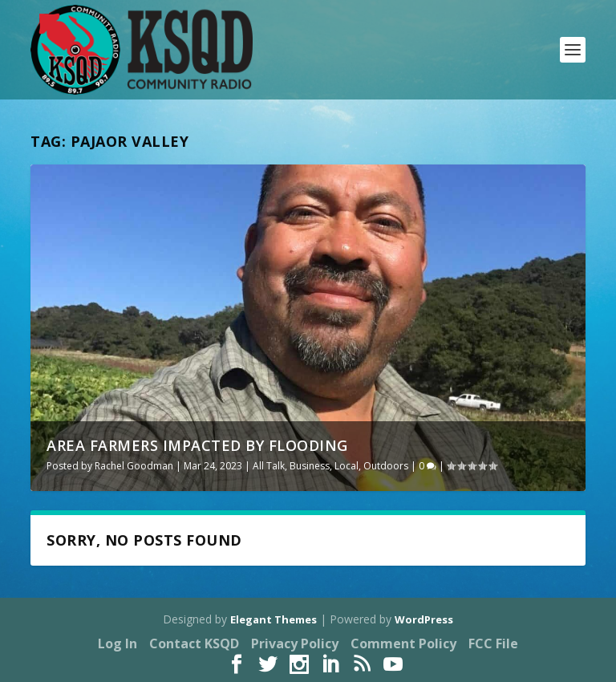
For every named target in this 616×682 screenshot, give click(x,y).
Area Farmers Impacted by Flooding (197, 445)
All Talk (269, 466)
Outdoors (386, 466)
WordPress (424, 619)
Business (310, 466)
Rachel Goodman (134, 466)
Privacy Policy (295, 643)
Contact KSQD (194, 643)
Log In (118, 643)
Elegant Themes (274, 619)
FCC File (493, 643)
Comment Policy (403, 643)
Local (346, 466)
